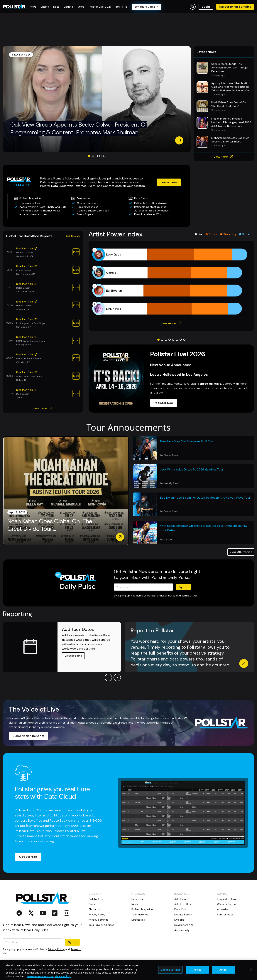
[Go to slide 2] (93, 156)
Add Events (181, 899)
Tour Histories (140, 915)
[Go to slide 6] (177, 340)
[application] (171, 282)
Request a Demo (227, 899)
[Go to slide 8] (184, 340)
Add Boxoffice (183, 904)
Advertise (223, 909)
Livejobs (179, 920)
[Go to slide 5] (104, 156)
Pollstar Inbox (225, 915)
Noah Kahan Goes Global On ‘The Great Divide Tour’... (50, 525)
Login (206, 7)
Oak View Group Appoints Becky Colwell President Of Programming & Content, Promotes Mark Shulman (79, 128)
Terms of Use (190, 596)
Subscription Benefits (235, 7)
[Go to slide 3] (97, 156)
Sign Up (183, 587)
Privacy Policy (167, 596)
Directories (138, 920)
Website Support (228, 904)
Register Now (164, 403)
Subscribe (138, 899)
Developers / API (184, 925)
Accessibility (182, 930)
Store (92, 904)
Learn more (169, 182)
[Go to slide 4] (100, 156)
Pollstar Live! (96, 899)
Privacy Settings (98, 920)
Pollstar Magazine (142, 909)
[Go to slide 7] (181, 340)
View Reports (73, 656)
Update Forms (183, 915)
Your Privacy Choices (101, 925)
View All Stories (241, 552)
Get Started (28, 857)
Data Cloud (181, 909)
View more (224, 157)
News (135, 904)
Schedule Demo (146, 7)
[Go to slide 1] (89, 156)
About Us (94, 909)
